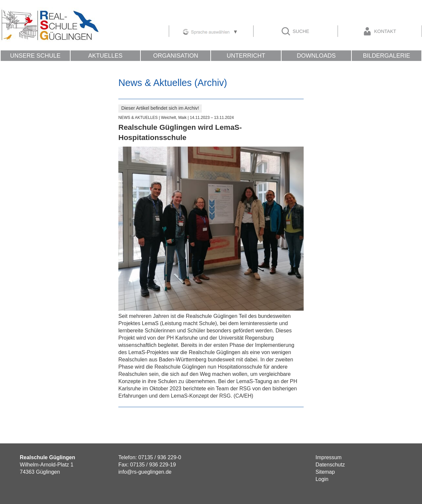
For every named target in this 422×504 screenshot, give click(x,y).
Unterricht (246, 56)
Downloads (316, 56)
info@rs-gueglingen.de (145, 472)
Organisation (176, 56)
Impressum (329, 457)
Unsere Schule (35, 56)
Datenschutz (330, 465)
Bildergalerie (387, 56)
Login (322, 479)
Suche (295, 31)
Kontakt (379, 31)
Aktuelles (105, 56)
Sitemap (325, 472)
